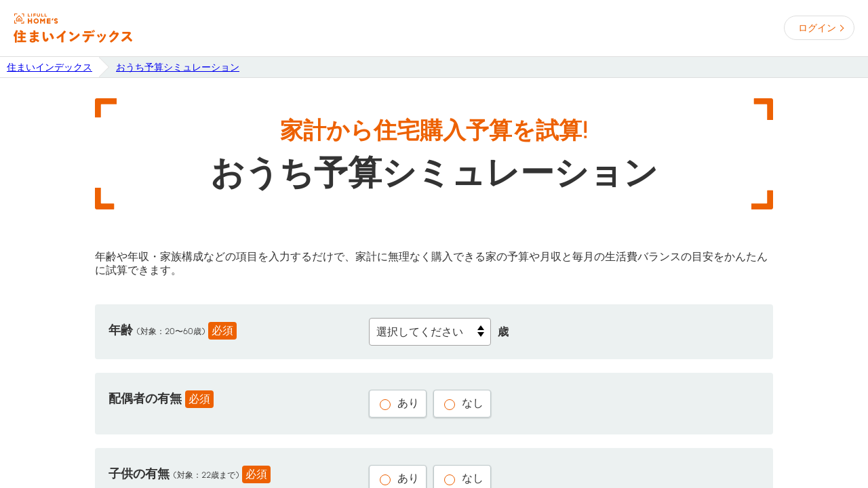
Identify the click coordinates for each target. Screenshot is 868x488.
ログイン (817, 28)
